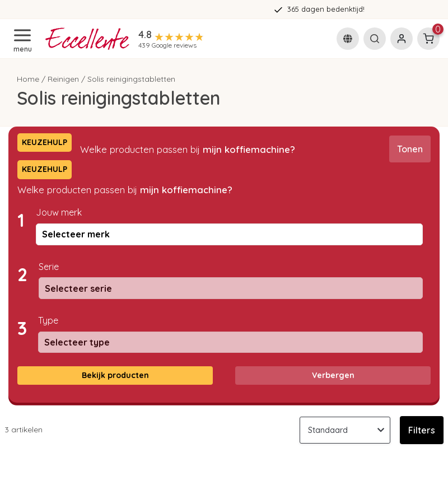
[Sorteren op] (345, 430)
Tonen (410, 149)
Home (28, 79)
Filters (422, 430)
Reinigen (63, 79)
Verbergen (333, 375)
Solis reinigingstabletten (131, 79)
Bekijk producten (115, 375)
